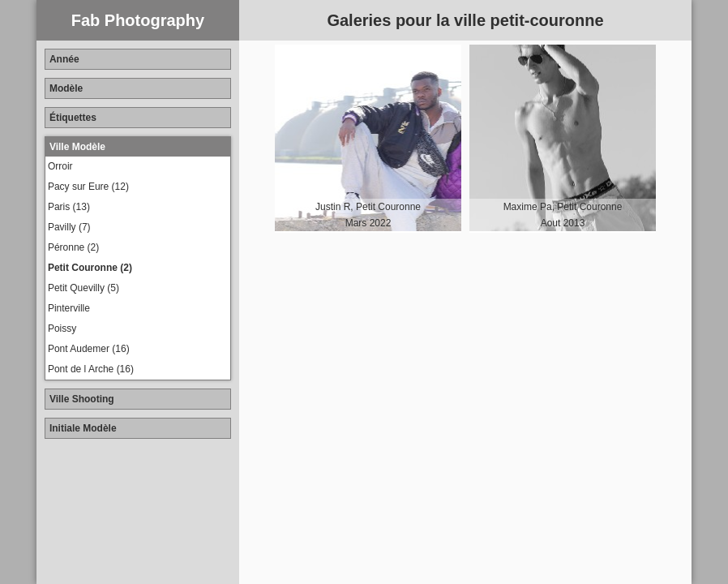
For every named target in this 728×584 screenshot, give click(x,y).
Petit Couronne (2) (90, 268)
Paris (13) (69, 207)
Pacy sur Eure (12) (88, 187)
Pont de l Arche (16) (91, 369)
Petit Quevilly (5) (84, 288)
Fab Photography (138, 20)
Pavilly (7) (69, 227)
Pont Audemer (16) (89, 349)
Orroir (60, 166)
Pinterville (69, 308)
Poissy (62, 328)
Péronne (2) (73, 247)
